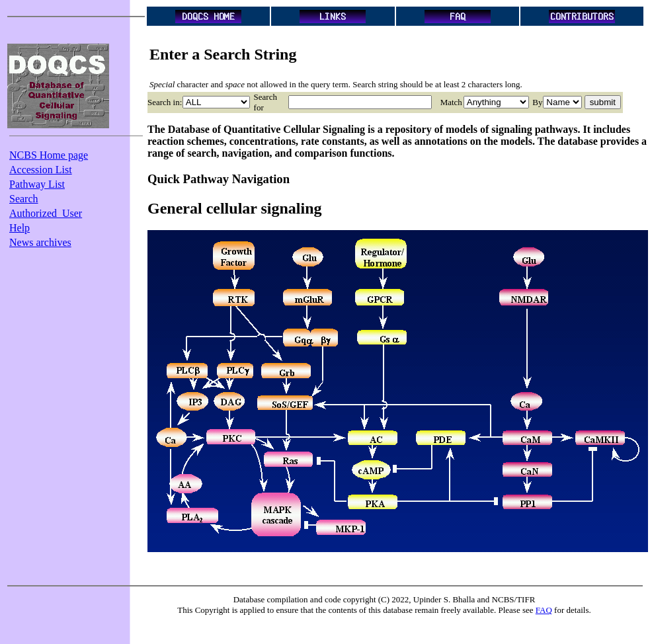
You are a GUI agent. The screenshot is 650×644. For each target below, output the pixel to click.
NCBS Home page (49, 155)
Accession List (41, 170)
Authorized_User (46, 213)
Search (24, 199)
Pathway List (37, 184)
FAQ (544, 610)
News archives (40, 242)
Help (20, 228)
